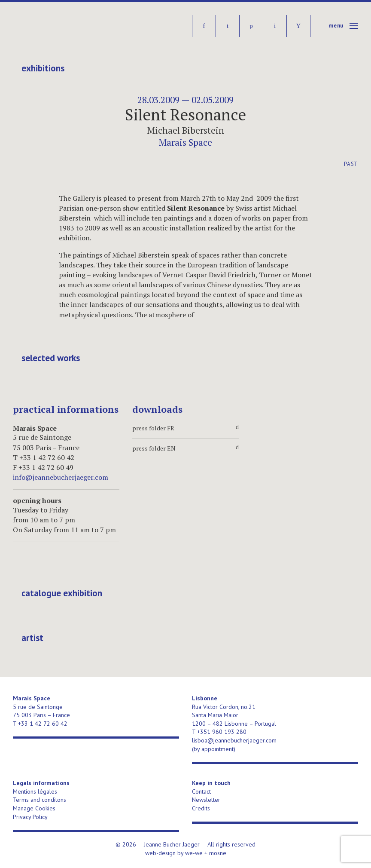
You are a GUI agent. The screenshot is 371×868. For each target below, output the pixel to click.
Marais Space (185, 142)
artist (32, 638)
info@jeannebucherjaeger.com (61, 477)
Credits (201, 808)
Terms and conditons (40, 800)
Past (351, 164)
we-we (194, 853)
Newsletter (206, 800)
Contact (201, 791)
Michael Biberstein (186, 130)
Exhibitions (43, 68)
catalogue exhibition (62, 593)
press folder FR (185, 428)
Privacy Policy (30, 817)
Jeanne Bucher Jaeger (79, 26)
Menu (336, 26)
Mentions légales (35, 791)
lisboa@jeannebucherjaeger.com (234, 740)
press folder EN (185, 448)
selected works (51, 358)
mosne (218, 853)
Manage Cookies (34, 808)
